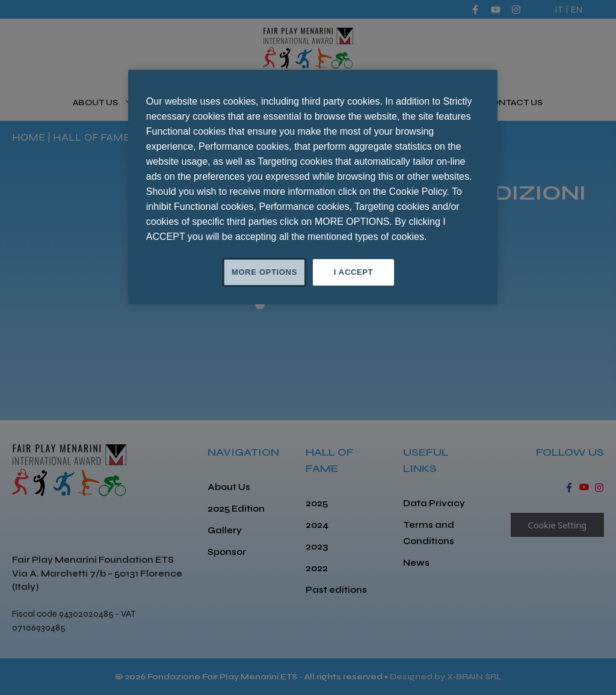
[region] (313, 187)
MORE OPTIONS (264, 272)
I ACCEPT (353, 272)
